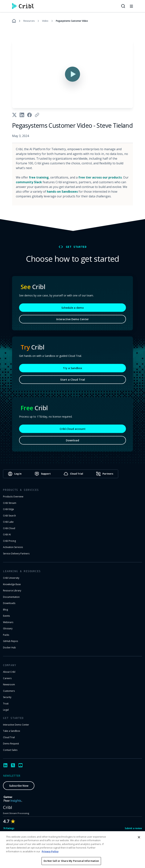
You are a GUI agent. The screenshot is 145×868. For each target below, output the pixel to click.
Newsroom (9, 684)
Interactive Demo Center (72, 320)
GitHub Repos (10, 641)
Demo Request (11, 744)
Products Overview (13, 497)
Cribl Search (9, 516)
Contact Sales (10, 750)
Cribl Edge (8, 509)
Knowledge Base (12, 584)
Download (72, 441)
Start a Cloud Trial (73, 381)
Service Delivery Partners (16, 554)
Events (6, 616)
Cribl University (11, 578)
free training (39, 177)
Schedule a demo (73, 309)
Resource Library (12, 591)
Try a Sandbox (72, 369)
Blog (5, 610)
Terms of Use (85, 846)
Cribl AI (7, 534)
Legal (6, 710)
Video (45, 21)
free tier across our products (100, 177)
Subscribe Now (19, 786)
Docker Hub (9, 648)
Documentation (11, 597)
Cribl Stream (10, 503)
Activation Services (13, 547)
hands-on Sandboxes (62, 192)
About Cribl (9, 672)
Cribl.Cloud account (73, 430)
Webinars (8, 622)
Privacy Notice (107, 846)
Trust (6, 704)
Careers (7, 678)
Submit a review (133, 828)
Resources (29, 21)
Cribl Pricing (9, 541)
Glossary (8, 628)
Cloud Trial (9, 737)
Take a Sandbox (12, 731)
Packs (6, 635)
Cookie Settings (131, 846)
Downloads (9, 603)
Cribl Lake (8, 522)
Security (7, 697)
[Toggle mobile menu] (131, 6)
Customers (9, 691)
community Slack (29, 182)
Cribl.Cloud (9, 528)
